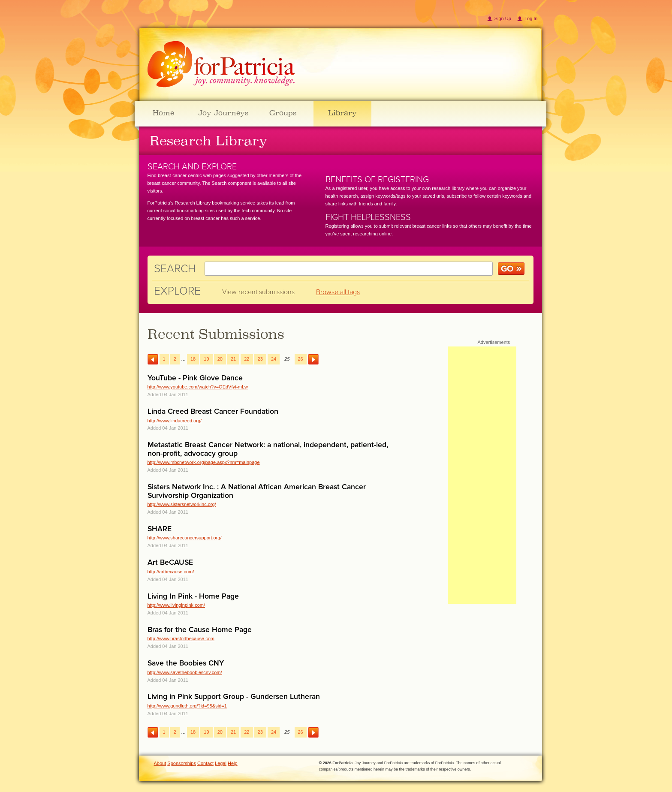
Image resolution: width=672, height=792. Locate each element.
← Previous (153, 359)
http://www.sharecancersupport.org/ (185, 538)
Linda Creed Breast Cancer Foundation (213, 411)
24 (274, 359)
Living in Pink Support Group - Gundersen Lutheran (234, 697)
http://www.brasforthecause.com (181, 638)
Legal (221, 763)
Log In (531, 18)
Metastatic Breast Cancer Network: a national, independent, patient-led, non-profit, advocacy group (268, 449)
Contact (205, 763)
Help (233, 763)
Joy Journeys (223, 113)
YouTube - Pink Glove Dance (195, 378)
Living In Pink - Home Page (193, 596)
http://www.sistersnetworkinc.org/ (182, 504)
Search (175, 269)
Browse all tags (338, 292)
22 (247, 359)
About (160, 763)
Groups (283, 113)
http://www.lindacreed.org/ (175, 421)
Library (342, 113)
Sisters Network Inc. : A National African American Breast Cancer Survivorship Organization (257, 491)
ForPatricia (221, 65)
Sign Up (503, 18)
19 (206, 359)
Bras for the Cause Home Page (200, 630)
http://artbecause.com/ (171, 572)
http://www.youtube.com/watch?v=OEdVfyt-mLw (198, 387)
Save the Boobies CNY (186, 663)
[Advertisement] (482, 475)
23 (260, 359)
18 (193, 359)
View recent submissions (258, 292)
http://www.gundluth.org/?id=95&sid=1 (187, 706)
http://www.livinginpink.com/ (176, 605)
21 (233, 359)
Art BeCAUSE (170, 562)
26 (301, 359)
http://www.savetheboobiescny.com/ (185, 672)
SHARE (160, 529)
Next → (313, 359)
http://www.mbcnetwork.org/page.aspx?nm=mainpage (204, 462)
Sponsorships (182, 763)
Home (163, 113)
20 (220, 359)
